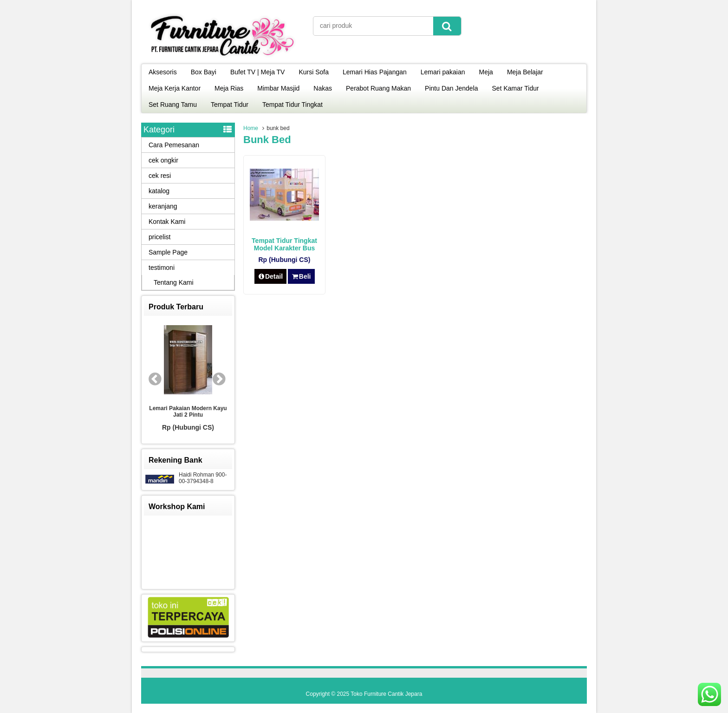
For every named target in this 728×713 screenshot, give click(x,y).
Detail (271, 276)
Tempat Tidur (230, 105)
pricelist (159, 237)
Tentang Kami (174, 282)
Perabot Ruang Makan (378, 88)
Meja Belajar (525, 72)
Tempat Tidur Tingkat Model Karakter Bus (284, 244)
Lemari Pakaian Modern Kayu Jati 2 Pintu (188, 412)
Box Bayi (204, 72)
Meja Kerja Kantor (175, 88)
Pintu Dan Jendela (451, 88)
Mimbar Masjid (278, 88)
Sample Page (168, 252)
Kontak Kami (167, 222)
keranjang (163, 206)
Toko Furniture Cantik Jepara (386, 694)
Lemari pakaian (443, 72)
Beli (301, 276)
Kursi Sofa (314, 72)
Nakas (323, 88)
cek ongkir (163, 160)
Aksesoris (163, 72)
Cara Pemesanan (174, 145)
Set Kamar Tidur (516, 88)
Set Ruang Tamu (173, 105)
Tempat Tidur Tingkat (292, 105)
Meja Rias (229, 88)
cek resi (160, 176)
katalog (159, 191)
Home (251, 128)
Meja (486, 72)
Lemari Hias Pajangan (375, 72)
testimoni (162, 268)
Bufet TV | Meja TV (258, 72)
